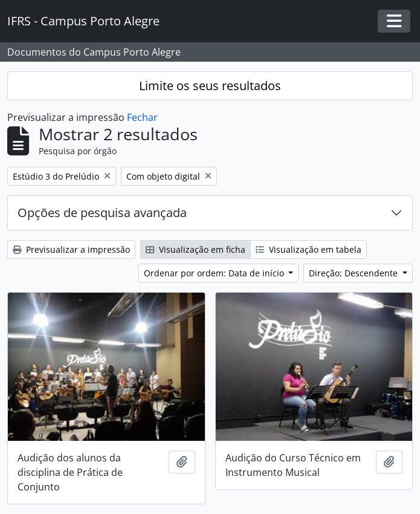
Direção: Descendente (354, 273)
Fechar (142, 117)
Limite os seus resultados (210, 86)
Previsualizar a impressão (71, 249)
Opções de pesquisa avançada (102, 213)
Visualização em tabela (309, 249)
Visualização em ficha (195, 249)
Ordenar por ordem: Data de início (215, 273)
